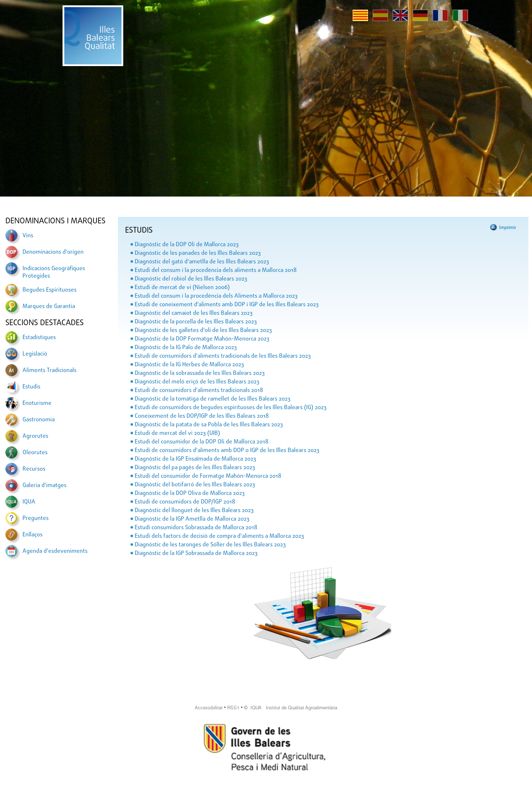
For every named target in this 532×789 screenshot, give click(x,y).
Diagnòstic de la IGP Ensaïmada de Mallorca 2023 (195, 459)
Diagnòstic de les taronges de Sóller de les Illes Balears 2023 (210, 545)
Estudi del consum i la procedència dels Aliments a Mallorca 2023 (216, 296)
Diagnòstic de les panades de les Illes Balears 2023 (198, 253)
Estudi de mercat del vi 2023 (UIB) (177, 433)
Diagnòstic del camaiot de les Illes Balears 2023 (194, 313)
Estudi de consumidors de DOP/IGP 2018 (185, 502)
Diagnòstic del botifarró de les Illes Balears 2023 (195, 485)
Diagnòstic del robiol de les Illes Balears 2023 (191, 279)
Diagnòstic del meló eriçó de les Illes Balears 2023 (197, 382)
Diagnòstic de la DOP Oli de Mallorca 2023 (187, 245)
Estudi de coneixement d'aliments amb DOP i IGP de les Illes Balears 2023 (227, 305)
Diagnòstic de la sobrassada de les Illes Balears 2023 (200, 373)
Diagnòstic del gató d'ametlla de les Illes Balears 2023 (202, 262)
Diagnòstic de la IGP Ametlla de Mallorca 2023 (192, 519)
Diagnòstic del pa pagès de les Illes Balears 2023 (195, 468)
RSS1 (233, 708)
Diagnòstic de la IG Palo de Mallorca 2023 (186, 348)
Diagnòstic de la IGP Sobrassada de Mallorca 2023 (196, 554)
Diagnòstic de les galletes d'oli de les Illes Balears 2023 (203, 331)
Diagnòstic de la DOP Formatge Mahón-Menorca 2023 (202, 339)
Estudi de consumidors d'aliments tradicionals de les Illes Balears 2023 (223, 356)
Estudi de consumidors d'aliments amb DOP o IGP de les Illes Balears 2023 (227, 451)
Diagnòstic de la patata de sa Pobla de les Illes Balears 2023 (209, 425)
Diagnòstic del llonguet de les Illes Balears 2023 (194, 511)
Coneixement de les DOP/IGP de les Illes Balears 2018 (202, 416)
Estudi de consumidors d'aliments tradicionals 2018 (199, 391)
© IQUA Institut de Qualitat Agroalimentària (291, 708)
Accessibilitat (209, 708)
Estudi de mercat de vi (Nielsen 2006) (182, 288)
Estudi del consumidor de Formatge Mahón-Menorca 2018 (208, 476)
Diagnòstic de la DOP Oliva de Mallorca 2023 (190, 493)
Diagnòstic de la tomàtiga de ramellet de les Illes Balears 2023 (213, 399)
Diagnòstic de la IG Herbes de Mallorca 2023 (189, 365)
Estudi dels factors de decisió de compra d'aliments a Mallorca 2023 (219, 536)
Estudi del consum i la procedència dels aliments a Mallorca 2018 (216, 271)
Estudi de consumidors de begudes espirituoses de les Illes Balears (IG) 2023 (231, 408)
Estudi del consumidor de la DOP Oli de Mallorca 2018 (202, 442)
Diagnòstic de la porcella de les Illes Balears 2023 (196, 322)
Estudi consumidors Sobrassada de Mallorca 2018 (196, 528)
